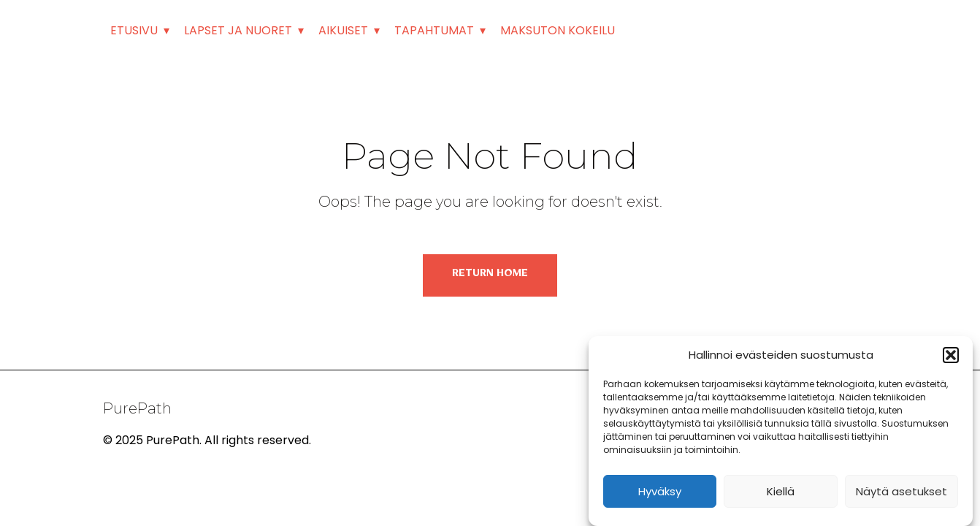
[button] (951, 355)
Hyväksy (660, 491)
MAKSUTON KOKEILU (558, 30)
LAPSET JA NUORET (238, 30)
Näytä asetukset (901, 491)
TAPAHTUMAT (434, 30)
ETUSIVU (134, 30)
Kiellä (781, 491)
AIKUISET (343, 30)
